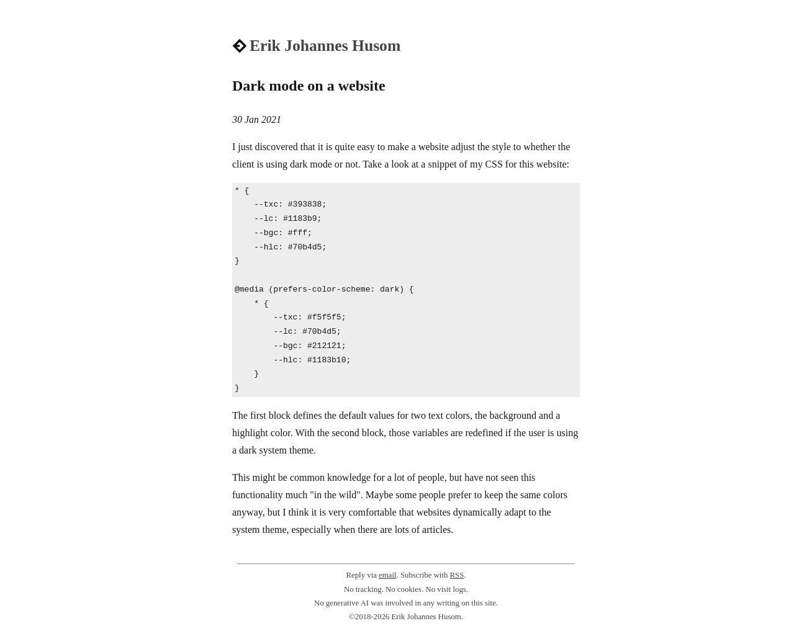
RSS (457, 575)
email (387, 575)
